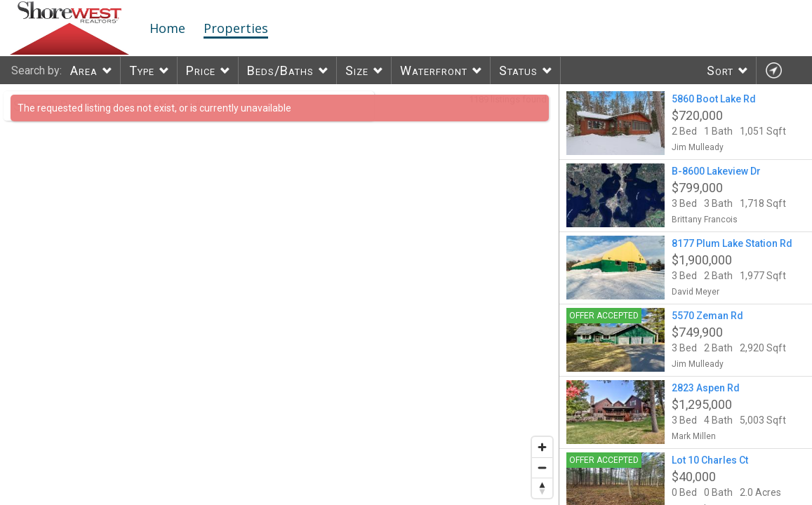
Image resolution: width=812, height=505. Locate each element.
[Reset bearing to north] (542, 488)
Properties (236, 28)
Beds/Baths (280, 70)
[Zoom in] (542, 447)
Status (518, 70)
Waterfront (434, 70)
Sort (720, 70)
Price (201, 70)
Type (142, 70)
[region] (280, 295)
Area (84, 70)
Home (167, 28)
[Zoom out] (542, 467)
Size (357, 70)
